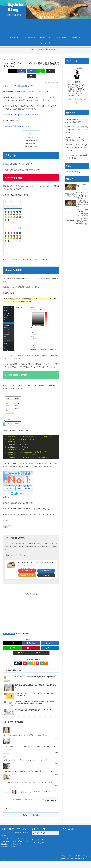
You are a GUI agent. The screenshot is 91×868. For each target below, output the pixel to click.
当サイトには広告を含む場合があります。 (46, 49)
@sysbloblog (23, 81)
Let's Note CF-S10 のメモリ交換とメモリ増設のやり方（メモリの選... (29, 789)
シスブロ (77, 82)
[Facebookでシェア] (17, 71)
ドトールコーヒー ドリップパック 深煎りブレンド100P (36, 558)
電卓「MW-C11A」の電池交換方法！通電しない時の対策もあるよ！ (28, 742)
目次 (29, 129)
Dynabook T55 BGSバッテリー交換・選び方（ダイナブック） (76, 139)
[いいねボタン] (5, 522)
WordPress (26, 640)
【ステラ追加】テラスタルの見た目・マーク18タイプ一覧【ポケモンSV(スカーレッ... (31, 754)
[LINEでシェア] (36, 71)
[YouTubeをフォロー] (25, 670)
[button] (45, 71)
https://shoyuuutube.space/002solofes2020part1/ (21, 110)
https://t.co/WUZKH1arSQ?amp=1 (16, 121)
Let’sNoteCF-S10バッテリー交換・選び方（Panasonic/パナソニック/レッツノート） (76, 148)
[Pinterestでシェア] (31, 655)
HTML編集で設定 (32, 141)
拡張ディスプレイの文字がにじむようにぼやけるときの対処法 (26, 767)
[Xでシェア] (8, 71)
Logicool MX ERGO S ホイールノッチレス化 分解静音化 (76, 121)
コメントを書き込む (31, 821)
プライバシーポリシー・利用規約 (71, 862)
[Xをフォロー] (21, 670)
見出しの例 (30, 133)
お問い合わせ (86, 862)
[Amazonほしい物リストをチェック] (33, 670)
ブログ (6, 640)
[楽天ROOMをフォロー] (37, 670)
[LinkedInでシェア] (50, 655)
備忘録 (12, 640)
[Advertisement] (31, 619)
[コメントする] (55, 71)
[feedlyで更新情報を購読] (41, 670)
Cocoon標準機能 (32, 136)
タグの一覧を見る (39, 849)
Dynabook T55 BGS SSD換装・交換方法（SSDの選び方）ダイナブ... (29, 778)
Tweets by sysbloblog (73, 172)
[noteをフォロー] (29, 670)
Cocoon (19, 640)
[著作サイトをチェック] (17, 670)
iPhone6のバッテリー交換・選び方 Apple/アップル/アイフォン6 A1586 (77, 130)
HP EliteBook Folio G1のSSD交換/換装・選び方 (76, 157)
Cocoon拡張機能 (32, 139)
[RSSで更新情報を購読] (45, 670)
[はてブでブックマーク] (26, 71)
